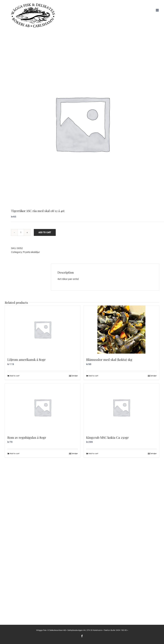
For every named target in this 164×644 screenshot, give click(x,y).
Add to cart (45, 232)
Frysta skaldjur (31, 252)
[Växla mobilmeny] (158, 10)
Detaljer (75, 376)
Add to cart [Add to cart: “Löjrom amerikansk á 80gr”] (14, 376)
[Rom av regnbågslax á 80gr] (43, 407)
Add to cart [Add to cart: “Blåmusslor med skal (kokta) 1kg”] (93, 376)
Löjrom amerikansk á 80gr (27, 359)
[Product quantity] (21, 233)
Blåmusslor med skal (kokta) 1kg (109, 359)
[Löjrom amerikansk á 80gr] (43, 330)
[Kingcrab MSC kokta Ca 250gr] (121, 407)
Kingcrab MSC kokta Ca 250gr (107, 437)
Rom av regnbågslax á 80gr (27, 437)
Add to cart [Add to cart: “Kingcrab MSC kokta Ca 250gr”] (93, 454)
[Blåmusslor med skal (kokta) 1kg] (121, 330)
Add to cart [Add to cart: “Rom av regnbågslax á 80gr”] (14, 454)
